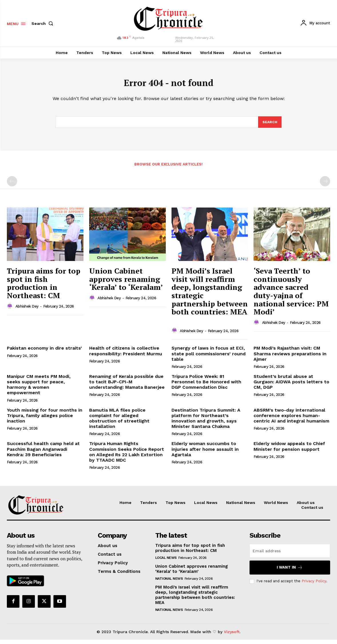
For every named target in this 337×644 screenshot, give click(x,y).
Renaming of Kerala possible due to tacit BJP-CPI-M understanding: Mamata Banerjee (127, 386)
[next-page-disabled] (325, 185)
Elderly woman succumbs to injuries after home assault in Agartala (205, 453)
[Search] (270, 126)
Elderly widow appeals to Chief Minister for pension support (289, 450)
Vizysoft (232, 636)
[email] (290, 555)
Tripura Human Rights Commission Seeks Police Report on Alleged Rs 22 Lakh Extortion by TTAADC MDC (127, 456)
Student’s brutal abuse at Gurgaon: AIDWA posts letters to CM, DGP (291, 386)
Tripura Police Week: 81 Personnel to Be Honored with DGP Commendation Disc (206, 386)
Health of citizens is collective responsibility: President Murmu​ (126, 355)
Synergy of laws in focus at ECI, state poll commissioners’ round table (209, 358)
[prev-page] (12, 185)
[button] (43, 23)
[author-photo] (11, 310)
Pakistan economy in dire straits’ (44, 352)
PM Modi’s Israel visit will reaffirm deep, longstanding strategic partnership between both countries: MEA (195, 599)
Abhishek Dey (27, 310)
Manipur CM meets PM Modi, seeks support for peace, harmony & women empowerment (39, 389)
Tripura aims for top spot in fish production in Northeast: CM (44, 287)
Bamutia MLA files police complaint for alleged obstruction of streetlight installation (119, 422)
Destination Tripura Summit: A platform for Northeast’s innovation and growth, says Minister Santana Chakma (206, 422)
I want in (290, 572)
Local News (166, 562)
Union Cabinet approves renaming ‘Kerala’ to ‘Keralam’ (126, 283)
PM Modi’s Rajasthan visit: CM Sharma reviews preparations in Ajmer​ (290, 358)
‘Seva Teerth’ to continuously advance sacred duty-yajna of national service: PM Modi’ (291, 295)
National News (169, 583)
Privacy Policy (314, 585)
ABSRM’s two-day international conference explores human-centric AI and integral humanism (291, 419)
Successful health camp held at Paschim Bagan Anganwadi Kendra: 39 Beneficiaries (43, 453)
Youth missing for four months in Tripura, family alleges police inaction (45, 419)
